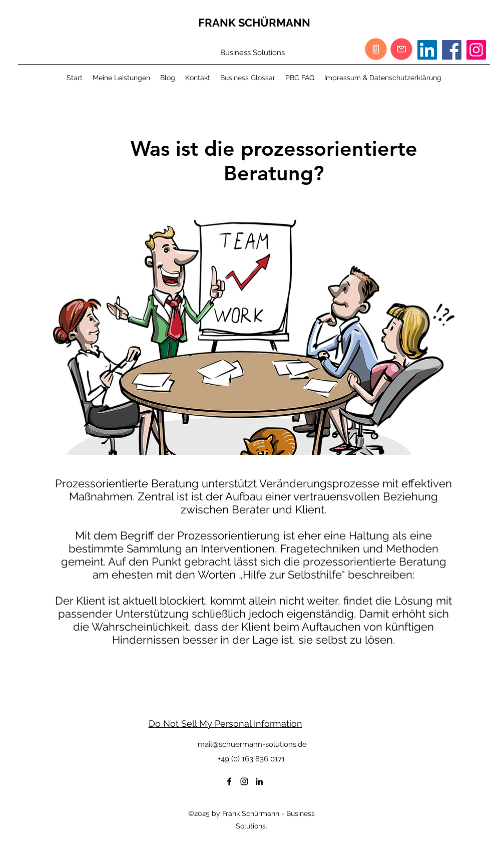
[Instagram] (476, 50)
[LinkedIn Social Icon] (427, 50)
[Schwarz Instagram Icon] (244, 781)
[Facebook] (452, 50)
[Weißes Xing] (274, 781)
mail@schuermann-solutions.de (252, 744)
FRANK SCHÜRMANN (254, 23)
